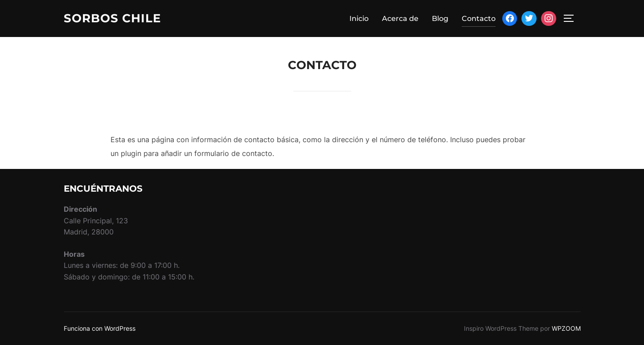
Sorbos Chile (112, 18)
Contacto (479, 18)
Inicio (359, 18)
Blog (440, 18)
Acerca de (400, 18)
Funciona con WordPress (100, 328)
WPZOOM (566, 328)
